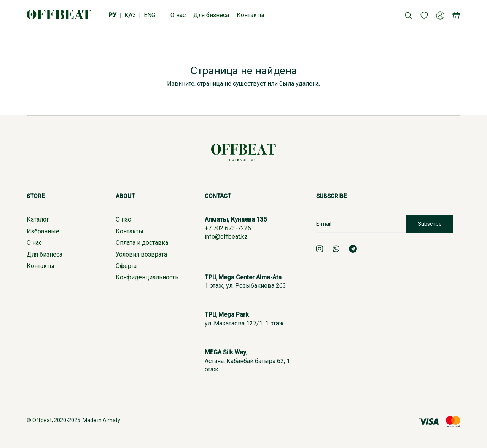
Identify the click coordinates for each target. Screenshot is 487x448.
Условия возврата (141, 254)
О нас (34, 243)
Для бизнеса (45, 254)
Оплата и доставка (142, 243)
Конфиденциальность (147, 277)
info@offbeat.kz (226, 237)
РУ (113, 15)
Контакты (41, 266)
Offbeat (42, 420)
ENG (150, 15)
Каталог (38, 219)
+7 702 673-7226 (228, 228)
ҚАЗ (130, 15)
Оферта (126, 266)
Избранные (43, 231)
